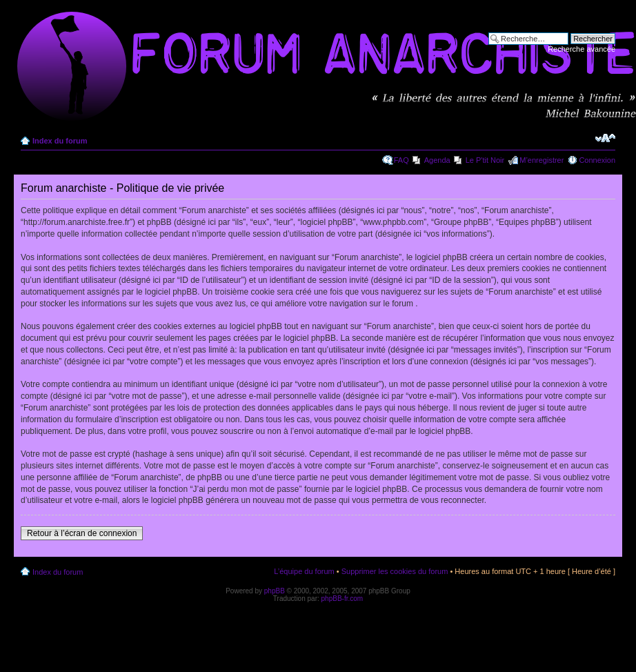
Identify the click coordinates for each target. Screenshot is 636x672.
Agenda (437, 160)
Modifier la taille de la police (605, 138)
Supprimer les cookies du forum (395, 571)
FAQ (401, 160)
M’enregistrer (541, 160)
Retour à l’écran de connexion (82, 533)
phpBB (275, 591)
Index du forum (60, 141)
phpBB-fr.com (342, 599)
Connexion (597, 160)
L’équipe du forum (304, 571)
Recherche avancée (582, 49)
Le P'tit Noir (485, 160)
